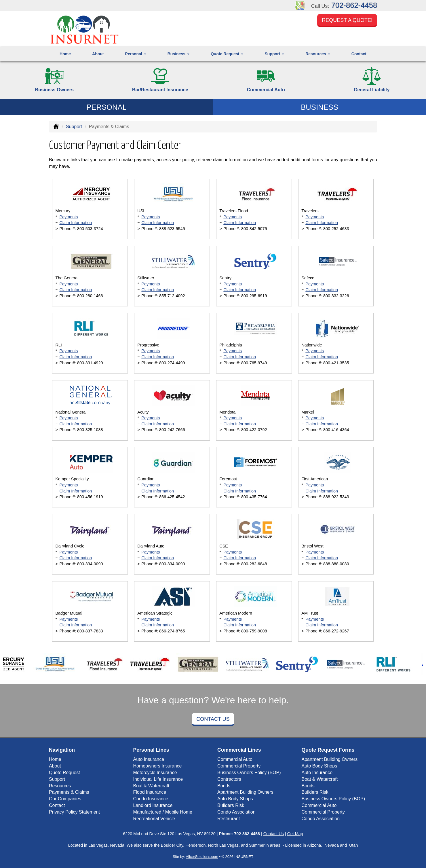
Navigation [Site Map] (62, 750)
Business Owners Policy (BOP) (249, 773)
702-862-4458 (354, 5)
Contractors (229, 779)
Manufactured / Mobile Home (163, 812)
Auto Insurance (149, 759)
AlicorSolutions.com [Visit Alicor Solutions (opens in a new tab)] (202, 857)
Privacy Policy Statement (74, 812)
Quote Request (64, 773)
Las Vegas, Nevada (106, 845)
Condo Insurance (151, 799)
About (98, 54)
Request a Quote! (347, 21)
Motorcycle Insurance (155, 773)
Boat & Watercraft (151, 786)
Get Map (295, 834)
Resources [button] (318, 54)
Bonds (224, 786)
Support (74, 127)
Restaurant (229, 819)
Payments (69, 217)
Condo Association (236, 812)
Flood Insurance (150, 792)
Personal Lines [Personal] (151, 750)
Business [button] (178, 54)
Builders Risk (231, 805)
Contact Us (213, 719)
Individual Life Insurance (158, 779)
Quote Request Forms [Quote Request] (328, 750)
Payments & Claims (69, 792)
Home (65, 54)
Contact (359, 54)
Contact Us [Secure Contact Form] (274, 834)
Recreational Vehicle (154, 819)
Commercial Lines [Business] (239, 750)
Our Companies (65, 799)
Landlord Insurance (153, 805)
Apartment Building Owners (245, 792)
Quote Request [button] (227, 54)
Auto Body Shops (235, 799)
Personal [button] (136, 54)
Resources (60, 786)
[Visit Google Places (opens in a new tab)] (300, 5)
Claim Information (76, 223)
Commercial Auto (235, 759)
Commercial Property (239, 766)
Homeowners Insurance (158, 766)
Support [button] (275, 54)
